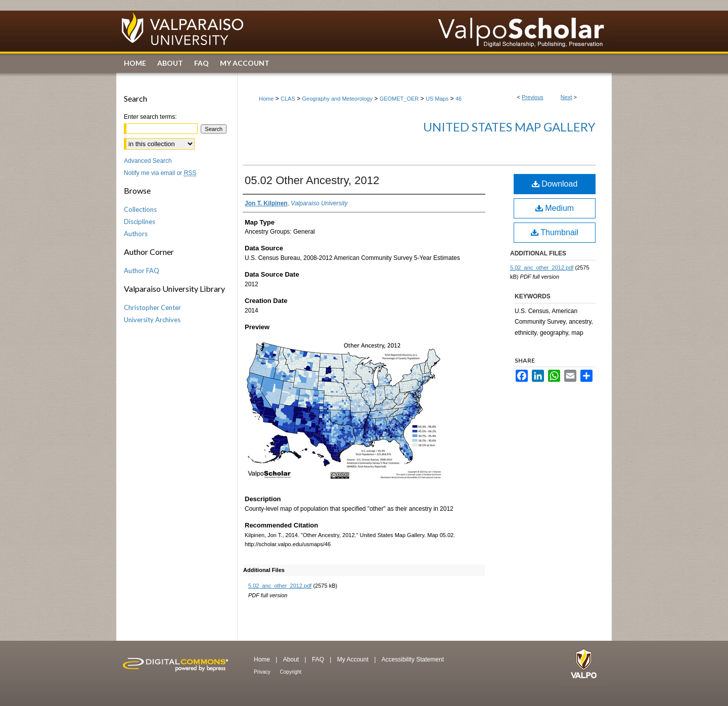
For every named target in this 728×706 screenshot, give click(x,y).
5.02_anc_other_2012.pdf (280, 586)
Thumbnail (555, 232)
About (292, 659)
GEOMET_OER (399, 99)
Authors (136, 234)
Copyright (291, 672)
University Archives (152, 320)
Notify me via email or (160, 173)
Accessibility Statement (413, 659)
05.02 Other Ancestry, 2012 (312, 180)
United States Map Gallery (509, 127)
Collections (140, 209)
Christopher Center (152, 307)
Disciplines (140, 222)
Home (266, 99)
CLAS (288, 99)
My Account (354, 659)
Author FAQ (142, 271)
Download (555, 184)
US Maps (437, 99)
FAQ (319, 659)
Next (566, 97)
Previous (533, 97)
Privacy (263, 672)
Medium (555, 208)
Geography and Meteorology (337, 99)
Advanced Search (148, 161)
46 (459, 99)
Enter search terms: (150, 117)
